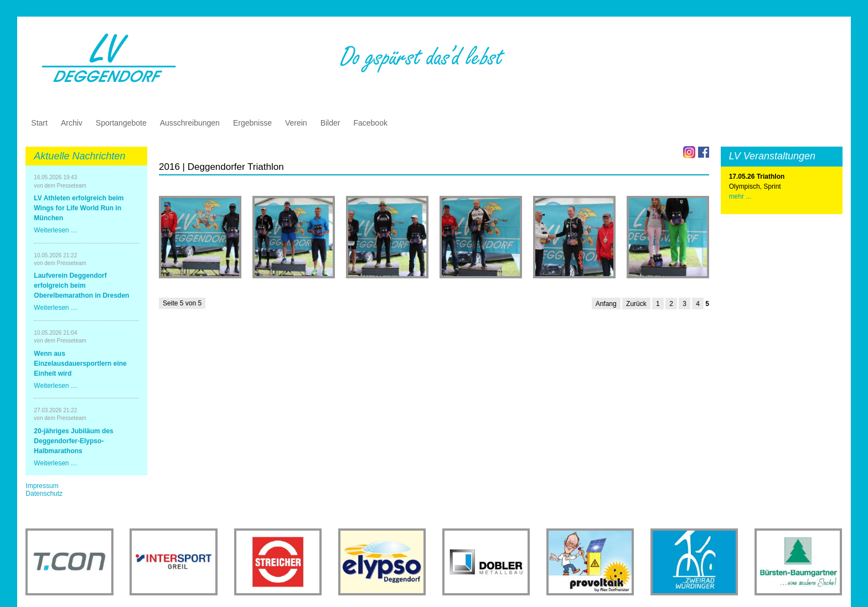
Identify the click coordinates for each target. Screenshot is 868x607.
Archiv (72, 123)
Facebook (370, 123)
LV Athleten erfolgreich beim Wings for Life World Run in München (79, 208)
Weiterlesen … (55, 230)
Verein (296, 123)
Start (39, 123)
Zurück (636, 304)
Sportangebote (121, 123)
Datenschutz (44, 494)
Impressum (42, 486)
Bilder (330, 123)
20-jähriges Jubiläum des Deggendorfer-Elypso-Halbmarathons (73, 441)
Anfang (606, 304)
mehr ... (740, 196)
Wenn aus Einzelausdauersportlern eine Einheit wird (80, 364)
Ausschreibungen (190, 123)
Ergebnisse (252, 123)
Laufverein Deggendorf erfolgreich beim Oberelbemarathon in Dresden (81, 286)
